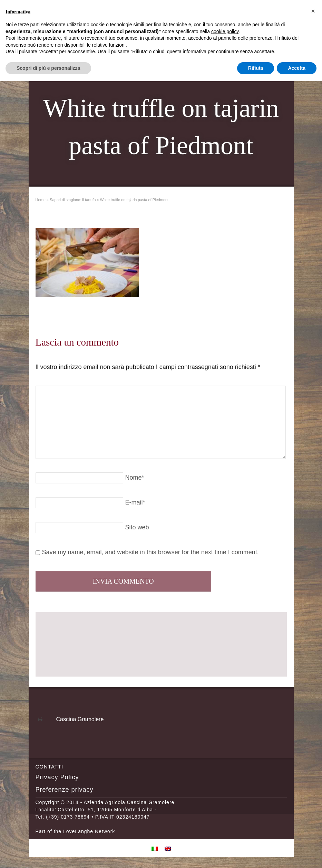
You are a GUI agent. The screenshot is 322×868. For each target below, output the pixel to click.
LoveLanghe (78, 831)
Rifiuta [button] (256, 68)
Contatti (50, 767)
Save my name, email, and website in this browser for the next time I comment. (150, 552)
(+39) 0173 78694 (68, 817)
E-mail (135, 502)
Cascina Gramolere (80, 719)
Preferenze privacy (65, 790)
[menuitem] (155, 848)
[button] (313, 11)
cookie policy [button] (225, 31)
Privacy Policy (57, 777)
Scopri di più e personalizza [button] (48, 68)
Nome (135, 478)
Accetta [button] (297, 68)
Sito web (137, 527)
